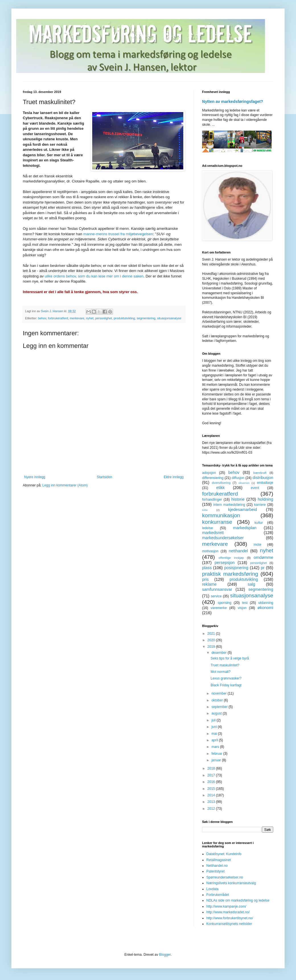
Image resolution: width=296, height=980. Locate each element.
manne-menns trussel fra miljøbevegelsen (118, 234)
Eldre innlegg (174, 477)
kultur (259, 523)
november (220, 693)
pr (263, 568)
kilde (205, 510)
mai (215, 734)
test (245, 603)
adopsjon (209, 473)
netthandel (238, 551)
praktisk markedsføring (230, 574)
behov (42, 318)
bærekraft (260, 473)
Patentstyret (215, 871)
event (255, 488)
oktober (218, 700)
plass (207, 568)
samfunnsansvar (217, 589)
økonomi (265, 608)
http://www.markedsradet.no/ (228, 912)
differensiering (213, 478)
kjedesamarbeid (242, 510)
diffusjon (238, 478)
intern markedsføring (229, 505)
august (217, 713)
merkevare (77, 318)
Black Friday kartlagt (226, 685)
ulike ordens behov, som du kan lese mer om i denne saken (94, 276)
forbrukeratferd (58, 318)
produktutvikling (124, 318)
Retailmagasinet (219, 860)
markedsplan (245, 528)
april (215, 740)
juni (215, 727)
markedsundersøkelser (223, 538)
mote (257, 545)
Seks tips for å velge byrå (230, 658)
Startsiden (104, 477)
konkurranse (217, 522)
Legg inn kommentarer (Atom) (65, 485)
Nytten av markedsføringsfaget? (233, 102)
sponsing (225, 603)
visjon (242, 608)
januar (217, 760)
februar (217, 754)
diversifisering (221, 483)
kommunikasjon (221, 515)
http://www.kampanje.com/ (226, 906)
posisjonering (236, 568)
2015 (212, 789)
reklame (209, 584)
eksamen (244, 483)
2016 (212, 782)
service (216, 596)
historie (238, 499)
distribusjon (263, 478)
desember (220, 653)
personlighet (103, 318)
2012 (212, 809)
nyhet (90, 318)
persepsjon (225, 563)
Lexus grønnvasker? (226, 678)
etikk (221, 488)
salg (251, 584)
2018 (212, 768)
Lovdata (212, 889)
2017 (212, 775)
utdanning (266, 603)
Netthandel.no (217, 866)
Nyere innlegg (35, 477)
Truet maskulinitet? (225, 665)
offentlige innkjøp (231, 558)
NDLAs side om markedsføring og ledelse (238, 900)
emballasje (265, 483)
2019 (212, 647)
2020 (212, 640)
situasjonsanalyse (169, 318)
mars (216, 747)
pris (205, 579)
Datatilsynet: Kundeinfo (224, 854)
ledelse (207, 528)
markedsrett (213, 533)
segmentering (146, 318)
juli (214, 720)
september (220, 707)
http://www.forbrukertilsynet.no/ (230, 918)
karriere (260, 505)
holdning (266, 499)
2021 (212, 634)
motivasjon (210, 551)
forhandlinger (212, 500)
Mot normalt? (221, 672)
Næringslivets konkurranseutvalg (231, 883)
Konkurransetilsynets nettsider (229, 924)
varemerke (219, 608)
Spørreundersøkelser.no (225, 877)
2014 (212, 795)
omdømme (263, 557)
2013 (212, 802)
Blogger (165, 955)
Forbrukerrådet (218, 895)
